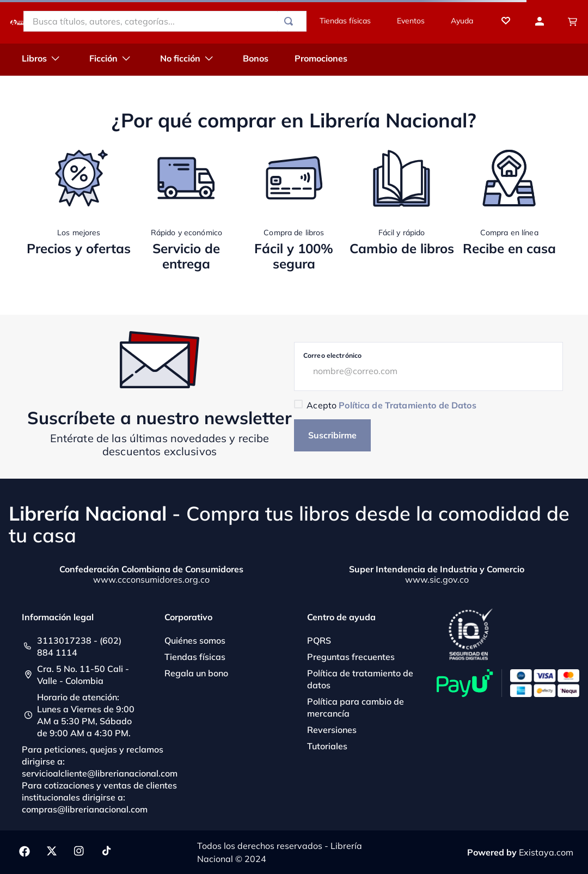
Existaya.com (546, 852)
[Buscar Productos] (291, 21)
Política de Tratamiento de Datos (407, 405)
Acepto (391, 405)
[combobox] (165, 21)
